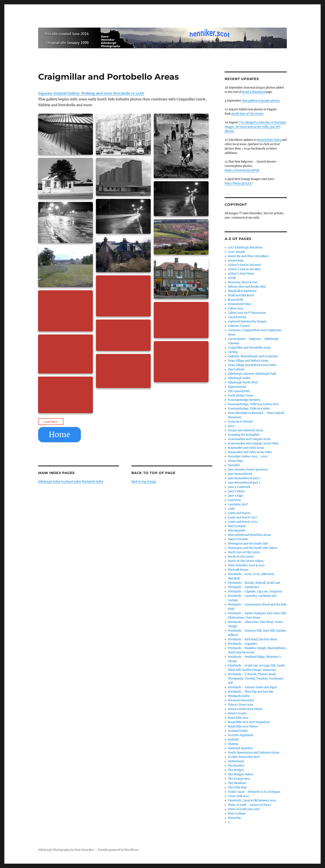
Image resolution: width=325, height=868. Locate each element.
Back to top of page (144, 482)
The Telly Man (237, 787)
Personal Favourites (241, 700)
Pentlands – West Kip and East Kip (251, 692)
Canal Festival (237, 317)
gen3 (231, 426)
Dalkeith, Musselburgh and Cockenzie (253, 356)
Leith (231, 509)
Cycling (233, 352)
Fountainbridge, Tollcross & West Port (253, 404)
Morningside (237, 531)
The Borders (236, 766)
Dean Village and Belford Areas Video (252, 365)
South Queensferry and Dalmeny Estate (254, 753)
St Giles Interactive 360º (244, 757)
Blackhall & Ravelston (242, 291)
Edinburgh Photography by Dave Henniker (66, 850)
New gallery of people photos (261, 101)
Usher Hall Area (238, 796)
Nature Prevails (238, 539)
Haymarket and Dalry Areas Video (250, 452)
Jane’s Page (236, 496)
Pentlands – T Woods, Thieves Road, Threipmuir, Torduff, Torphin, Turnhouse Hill (256, 679)
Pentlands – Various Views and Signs (253, 687)
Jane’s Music (236, 491)
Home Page (235, 461)
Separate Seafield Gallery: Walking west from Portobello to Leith (91, 93)
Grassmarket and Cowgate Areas (249, 439)
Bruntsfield (265, 140)
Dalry (278, 140)
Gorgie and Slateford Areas (246, 430)
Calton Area (236, 308)
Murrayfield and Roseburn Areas (249, 535)
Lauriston (234, 500)
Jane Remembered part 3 (244, 483)
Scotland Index (71, 482)
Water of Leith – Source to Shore (250, 805)
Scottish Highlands (241, 735)
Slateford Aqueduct (241, 748)
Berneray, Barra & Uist (243, 282)
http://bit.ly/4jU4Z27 (239, 183)
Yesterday (234, 818)
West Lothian (237, 814)
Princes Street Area (241, 705)
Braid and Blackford (241, 295)
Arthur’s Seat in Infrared (244, 265)
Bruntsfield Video (240, 304)
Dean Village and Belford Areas (248, 361)
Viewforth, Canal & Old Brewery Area (252, 801)
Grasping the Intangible (244, 435)
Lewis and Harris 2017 (243, 517)
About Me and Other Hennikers (249, 256)
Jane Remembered (240, 474)
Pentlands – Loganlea (242, 644)
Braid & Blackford (253, 92)
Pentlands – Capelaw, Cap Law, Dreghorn (255, 591)
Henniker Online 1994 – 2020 (248, 456)
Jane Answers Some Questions (248, 470)
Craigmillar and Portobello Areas (249, 348)
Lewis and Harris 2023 (243, 522)
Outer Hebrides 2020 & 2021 (246, 565)
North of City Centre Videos (246, 561)
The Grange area (239, 779)
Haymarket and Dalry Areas (246, 448)
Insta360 (234, 465)
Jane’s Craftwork (239, 487)
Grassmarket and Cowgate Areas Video (253, 443)
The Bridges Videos (241, 774)
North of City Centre (241, 557)
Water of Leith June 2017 (244, 809)
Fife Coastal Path (239, 391)
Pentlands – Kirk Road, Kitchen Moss (253, 639)
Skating (233, 744)
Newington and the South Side (248, 544)
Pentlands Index (92, 482)
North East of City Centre (247, 114)
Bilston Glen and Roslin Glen (247, 287)
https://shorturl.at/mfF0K (242, 170)
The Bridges (236, 770)
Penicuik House (238, 570)
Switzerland (236, 761)
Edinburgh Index (49, 482)
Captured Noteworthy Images (247, 322)
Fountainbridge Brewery (244, 400)
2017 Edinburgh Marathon (245, 247)
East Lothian (236, 369)
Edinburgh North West (243, 382)
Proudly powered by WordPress (118, 850)
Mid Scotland (237, 526)
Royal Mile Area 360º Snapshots (249, 722)
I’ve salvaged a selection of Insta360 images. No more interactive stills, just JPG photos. (255, 127)
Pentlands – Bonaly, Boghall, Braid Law (254, 583)
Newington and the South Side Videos (253, 548)
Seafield (233, 740)
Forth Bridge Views (241, 396)
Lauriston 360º (238, 504)
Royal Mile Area (238, 718)
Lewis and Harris (239, 513)
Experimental (237, 387)
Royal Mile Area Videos (243, 726)
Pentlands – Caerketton (244, 587)
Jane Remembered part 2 (244, 478)
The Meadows (237, 783)
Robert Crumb (237, 713)
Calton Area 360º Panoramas (247, 313)
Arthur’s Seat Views (241, 274)
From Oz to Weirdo (240, 422)
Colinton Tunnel (239, 326)
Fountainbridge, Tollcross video (249, 409)
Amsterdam (236, 261)
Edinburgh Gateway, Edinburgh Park (252, 374)
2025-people (236, 252)
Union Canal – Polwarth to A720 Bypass (254, 792)
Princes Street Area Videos (245, 709)
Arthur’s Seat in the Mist (244, 269)
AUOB (232, 278)
